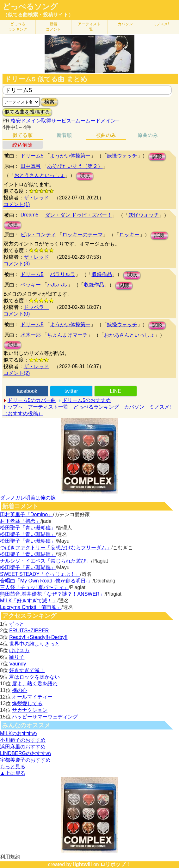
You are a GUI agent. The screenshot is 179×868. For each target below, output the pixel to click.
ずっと (17, 624)
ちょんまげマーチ (67, 335)
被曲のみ (106, 135)
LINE (115, 391)
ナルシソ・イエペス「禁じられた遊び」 (46, 561)
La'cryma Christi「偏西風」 (31, 607)
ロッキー (129, 235)
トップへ (13, 407)
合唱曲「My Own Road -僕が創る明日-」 (46, 581)
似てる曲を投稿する (27, 112)
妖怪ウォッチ (122, 156)
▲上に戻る (13, 773)
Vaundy (18, 664)
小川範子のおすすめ (23, 740)
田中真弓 (31, 166)
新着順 (64, 135)
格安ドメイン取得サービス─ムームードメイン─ (65, 121)
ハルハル (57, 285)
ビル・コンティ (38, 235)
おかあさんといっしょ (129, 335)
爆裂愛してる (27, 703)
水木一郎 (31, 335)
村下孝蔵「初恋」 (20, 521)
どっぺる (18, 27)
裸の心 (20, 690)
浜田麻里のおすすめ (23, 747)
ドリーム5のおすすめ (86, 400)
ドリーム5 (32, 156)
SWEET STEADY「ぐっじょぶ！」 (40, 574)
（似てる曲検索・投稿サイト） (38, 15)
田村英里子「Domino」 (26, 514)
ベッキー (31, 285)
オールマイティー (32, 697)
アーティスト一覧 (48, 407)
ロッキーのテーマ (83, 235)
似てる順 (22, 135)
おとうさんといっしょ (40, 175)
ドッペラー (36, 307)
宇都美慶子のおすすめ (25, 760)
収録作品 (102, 274)
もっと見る (13, 767)
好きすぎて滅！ (27, 670)
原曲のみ (148, 135)
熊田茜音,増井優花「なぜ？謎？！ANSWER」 (52, 594)
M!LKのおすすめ (19, 733)
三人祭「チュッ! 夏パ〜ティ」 (34, 587)
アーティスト (89, 27)
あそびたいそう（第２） (75, 166)
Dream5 (30, 215)
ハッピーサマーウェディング (45, 717)
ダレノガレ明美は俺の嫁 (28, 498)
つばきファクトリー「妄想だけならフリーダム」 (56, 548)
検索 (49, 102)
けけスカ (19, 650)
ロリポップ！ (115, 864)
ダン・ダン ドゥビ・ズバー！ (78, 215)
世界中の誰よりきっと (34, 644)
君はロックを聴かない (34, 677)
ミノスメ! (161, 24)
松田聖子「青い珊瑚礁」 (28, 528)
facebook (27, 391)
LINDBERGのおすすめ (26, 753)
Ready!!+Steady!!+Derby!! (38, 637)
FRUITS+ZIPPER (29, 631)
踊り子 (17, 657)
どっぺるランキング (96, 407)
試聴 (157, 156)
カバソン (125, 24)
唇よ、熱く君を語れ (35, 684)
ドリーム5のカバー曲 (32, 400)
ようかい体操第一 (70, 156)
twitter (71, 391)
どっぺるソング (30, 7)
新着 (53, 27)
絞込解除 (22, 145)
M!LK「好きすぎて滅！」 (29, 601)
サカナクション (30, 710)
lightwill (83, 864)
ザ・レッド (36, 198)
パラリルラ (63, 274)
